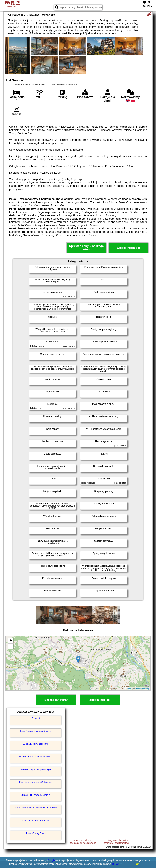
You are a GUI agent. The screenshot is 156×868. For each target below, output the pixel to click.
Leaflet (128, 689)
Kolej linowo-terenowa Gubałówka (36, 782)
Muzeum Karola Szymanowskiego (36, 757)
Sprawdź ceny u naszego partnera (86, 248)
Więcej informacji (128, 248)
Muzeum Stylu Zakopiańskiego (36, 769)
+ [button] (11, 641)
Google (52, 860)
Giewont (36, 718)
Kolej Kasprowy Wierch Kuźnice (36, 731)
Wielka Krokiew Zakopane (36, 744)
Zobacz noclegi (100, 700)
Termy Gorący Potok (36, 833)
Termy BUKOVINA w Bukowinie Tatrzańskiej (36, 808)
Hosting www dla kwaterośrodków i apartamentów (116, 842)
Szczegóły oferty (56, 700)
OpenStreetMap (142, 689)
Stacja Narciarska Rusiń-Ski (36, 821)
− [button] (11, 646)
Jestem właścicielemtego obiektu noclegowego (83, 842)
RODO (115, 864)
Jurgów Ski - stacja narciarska (36, 795)
